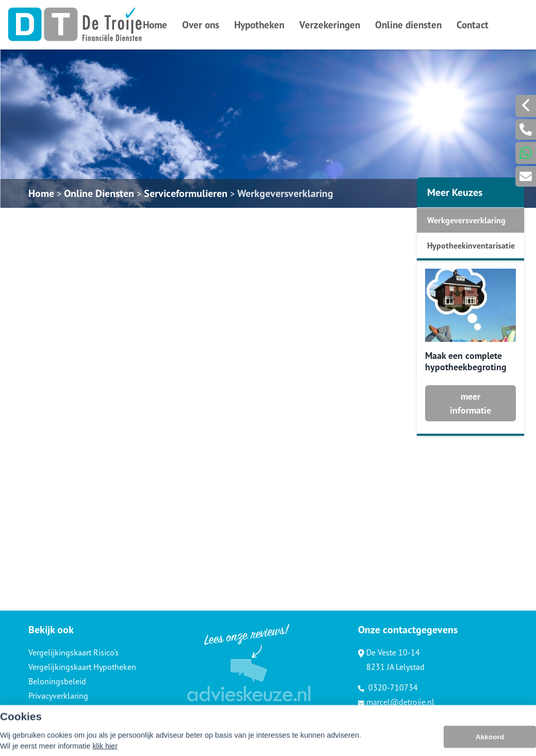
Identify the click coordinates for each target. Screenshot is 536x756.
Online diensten (408, 24)
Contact (473, 24)
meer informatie (470, 403)
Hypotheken (259, 24)
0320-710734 (388, 687)
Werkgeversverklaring (285, 193)
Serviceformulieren (186, 193)
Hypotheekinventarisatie (471, 245)
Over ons (201, 24)
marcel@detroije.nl (396, 702)
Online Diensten (99, 193)
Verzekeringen (330, 24)
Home (155, 24)
